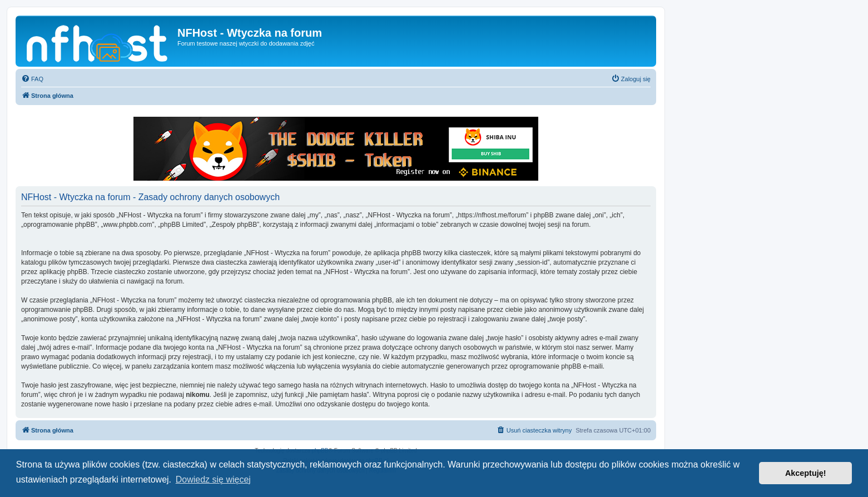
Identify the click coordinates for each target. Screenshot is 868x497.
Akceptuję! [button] (806, 473)
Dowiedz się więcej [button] (213, 479)
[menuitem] (32, 79)
